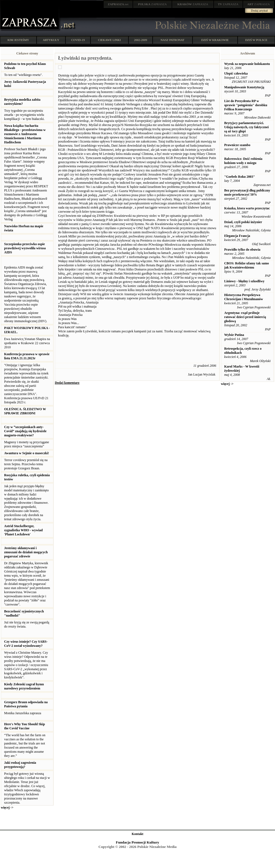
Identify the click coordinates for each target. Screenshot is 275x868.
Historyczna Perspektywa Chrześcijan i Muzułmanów (244, 297)
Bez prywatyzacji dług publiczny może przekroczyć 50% (247, 192)
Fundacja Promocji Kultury (137, 842)
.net (118, 4)
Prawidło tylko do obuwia (242, 250)
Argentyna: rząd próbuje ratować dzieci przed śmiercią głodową (245, 317)
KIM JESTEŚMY (18, 40)
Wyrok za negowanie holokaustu (247, 64)
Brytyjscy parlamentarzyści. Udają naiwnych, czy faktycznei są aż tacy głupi (246, 127)
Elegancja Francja (237, 236)
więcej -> (7, 807)
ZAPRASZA (152, 4)
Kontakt (138, 834)
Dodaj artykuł (259, 10)
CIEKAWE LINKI (110, 40)
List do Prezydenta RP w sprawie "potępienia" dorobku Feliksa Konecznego (246, 105)
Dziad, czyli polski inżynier (243, 222)
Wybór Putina (234, 335)
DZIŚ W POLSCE (256, 40)
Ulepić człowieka (236, 73)
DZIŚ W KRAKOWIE (215, 40)
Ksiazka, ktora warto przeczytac (247, 208)
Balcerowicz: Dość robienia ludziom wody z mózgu (243, 161)
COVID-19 (78, 40)
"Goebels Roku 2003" (240, 177)
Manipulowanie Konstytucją (244, 87)
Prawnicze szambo (237, 145)
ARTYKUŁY (51, 40)
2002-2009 (141, 40)
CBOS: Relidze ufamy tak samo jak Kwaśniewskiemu (247, 265)
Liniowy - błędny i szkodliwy (244, 281)
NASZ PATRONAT (173, 40)
